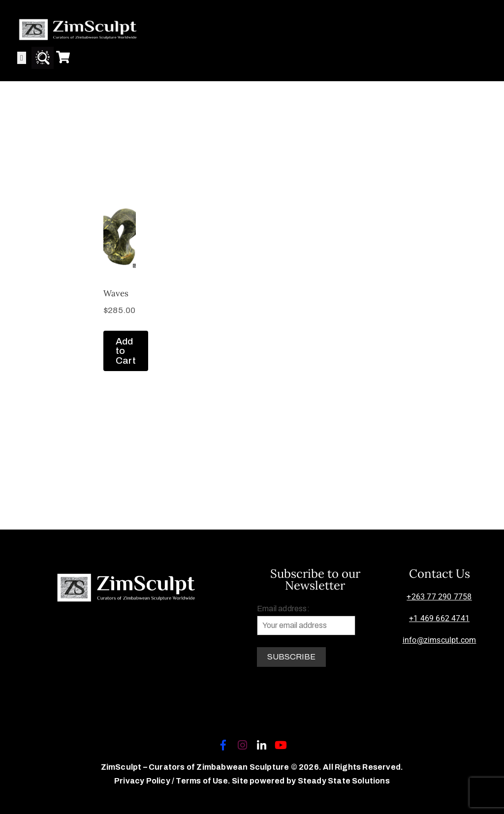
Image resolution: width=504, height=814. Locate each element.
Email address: (306, 620)
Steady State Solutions (344, 781)
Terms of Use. (203, 781)
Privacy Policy (143, 781)
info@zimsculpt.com (440, 640)
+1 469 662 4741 (439, 618)
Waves (116, 293)
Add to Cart (126, 351)
